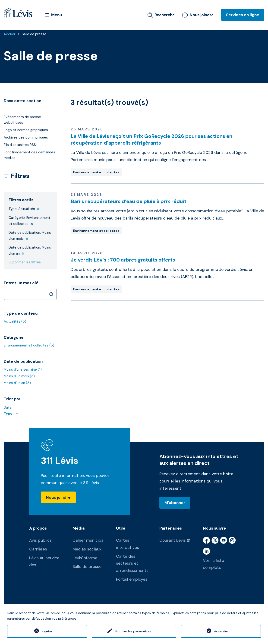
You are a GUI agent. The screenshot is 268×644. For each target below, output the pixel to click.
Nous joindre (198, 15)
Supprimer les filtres (25, 262)
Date (8, 408)
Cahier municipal (88, 540)
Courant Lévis (173, 540)
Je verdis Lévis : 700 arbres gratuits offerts (123, 260)
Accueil (10, 34)
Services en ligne (243, 15)
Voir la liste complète (213, 564)
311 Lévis (60, 461)
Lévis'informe (85, 558)
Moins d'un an (17, 383)
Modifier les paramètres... (134, 631)
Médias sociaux (87, 549)
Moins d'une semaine (23, 369)
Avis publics (40, 540)
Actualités (15, 321)
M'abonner (175, 503)
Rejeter (47, 631)
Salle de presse (34, 34)
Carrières (38, 549)
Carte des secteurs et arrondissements (132, 563)
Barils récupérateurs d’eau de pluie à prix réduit (129, 201)
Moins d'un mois (19, 376)
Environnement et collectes (29, 345)
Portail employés (132, 579)
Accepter (221, 631)
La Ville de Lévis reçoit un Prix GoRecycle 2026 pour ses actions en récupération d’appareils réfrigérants (151, 140)
